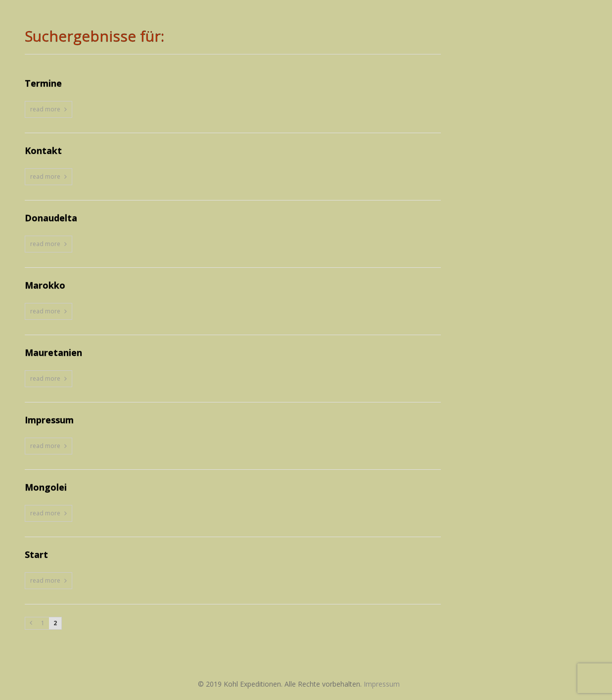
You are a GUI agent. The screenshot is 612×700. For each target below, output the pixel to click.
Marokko (45, 286)
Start (36, 555)
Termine (43, 84)
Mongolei (46, 488)
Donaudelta (51, 218)
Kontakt (43, 151)
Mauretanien (53, 353)
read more (45, 109)
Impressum (49, 420)
